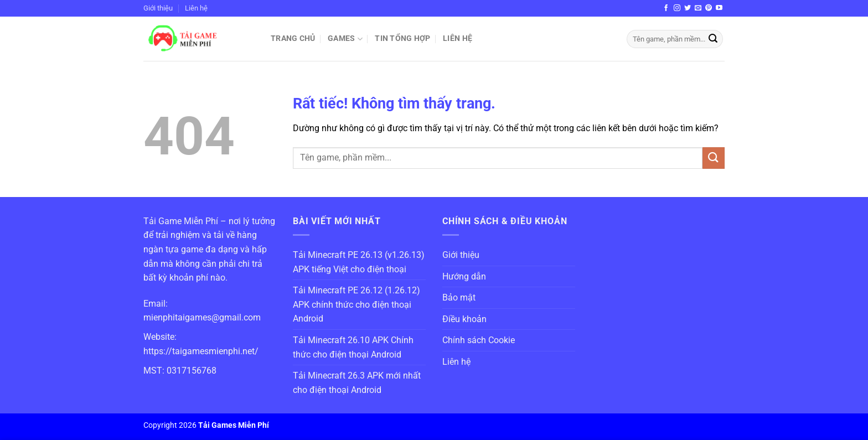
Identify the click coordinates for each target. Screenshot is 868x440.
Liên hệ (196, 8)
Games (345, 39)
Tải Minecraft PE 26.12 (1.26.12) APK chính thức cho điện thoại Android (356, 304)
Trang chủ (293, 38)
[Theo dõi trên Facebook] (666, 8)
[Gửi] (713, 39)
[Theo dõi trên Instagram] (677, 8)
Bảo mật (459, 297)
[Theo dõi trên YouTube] (719, 8)
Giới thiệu (158, 8)
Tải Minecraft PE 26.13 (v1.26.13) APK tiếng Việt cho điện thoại (359, 262)
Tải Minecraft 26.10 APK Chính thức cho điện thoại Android (353, 347)
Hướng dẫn (464, 276)
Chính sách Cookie (479, 340)
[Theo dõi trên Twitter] (688, 8)
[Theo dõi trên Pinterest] (709, 8)
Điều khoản (464, 319)
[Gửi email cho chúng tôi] (698, 8)
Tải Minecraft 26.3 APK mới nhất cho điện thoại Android (357, 383)
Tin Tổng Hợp (402, 38)
